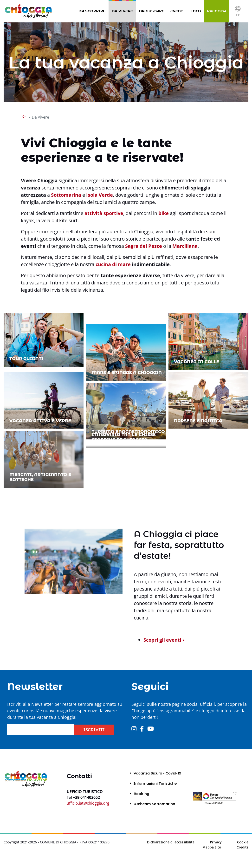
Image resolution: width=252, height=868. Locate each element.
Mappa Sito (212, 847)
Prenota (217, 11)
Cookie (243, 842)
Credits (242, 847)
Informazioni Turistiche (155, 783)
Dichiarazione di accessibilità (171, 842)
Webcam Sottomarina (154, 804)
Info (197, 11)
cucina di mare (113, 264)
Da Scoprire (93, 11)
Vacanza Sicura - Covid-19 (157, 773)
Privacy (216, 842)
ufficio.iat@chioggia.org (88, 803)
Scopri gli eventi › (164, 640)
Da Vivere (123, 11)
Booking (141, 794)
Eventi (179, 11)
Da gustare (152, 11)
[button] (238, 11)
